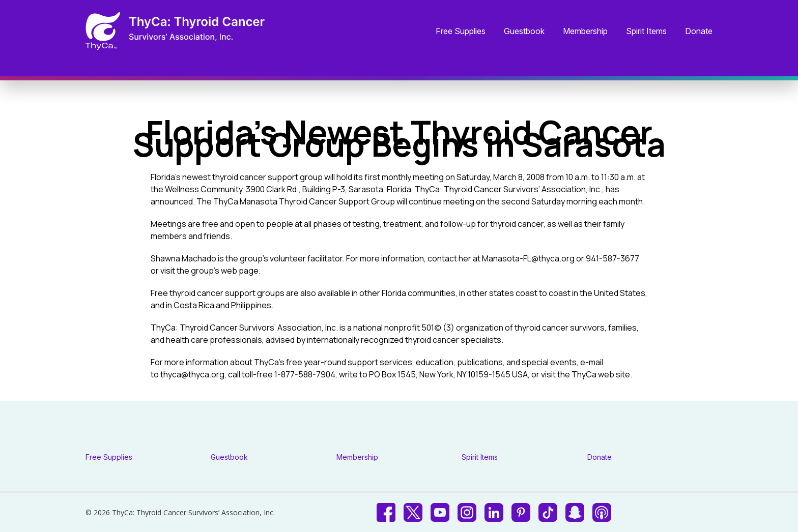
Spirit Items (646, 32)
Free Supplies (461, 32)
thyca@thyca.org (192, 374)
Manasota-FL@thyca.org (528, 258)
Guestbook (524, 32)
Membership (585, 32)
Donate (699, 32)
